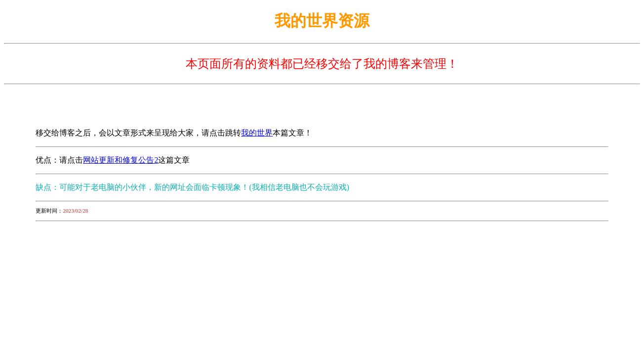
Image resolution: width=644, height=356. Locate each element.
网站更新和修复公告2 (121, 160)
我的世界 (257, 133)
